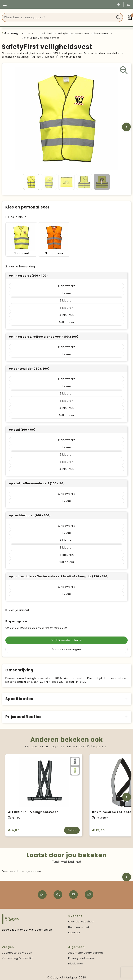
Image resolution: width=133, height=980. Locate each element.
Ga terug (11, 33)
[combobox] (58, 17)
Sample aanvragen (66, 647)
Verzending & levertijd (18, 956)
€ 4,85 (14, 828)
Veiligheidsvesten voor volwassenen (83, 33)
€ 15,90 (98, 828)
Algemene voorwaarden (86, 951)
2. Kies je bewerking (20, 264)
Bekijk (72, 828)
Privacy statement (82, 956)
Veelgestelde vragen (17, 951)
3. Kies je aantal (17, 608)
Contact (74, 930)
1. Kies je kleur (16, 217)
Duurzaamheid (79, 925)
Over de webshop (81, 919)
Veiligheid (47, 33)
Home (26, 33)
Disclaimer (76, 961)
